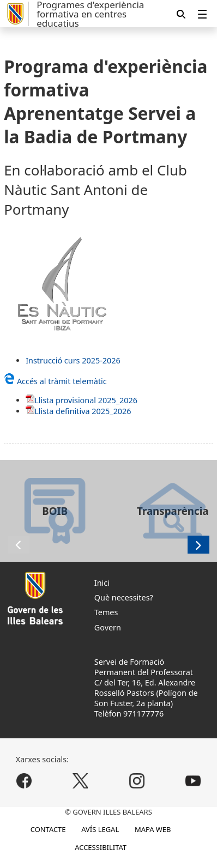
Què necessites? (124, 597)
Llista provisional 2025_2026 (86, 400)
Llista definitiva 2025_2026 (83, 411)
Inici (102, 583)
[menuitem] (202, 14)
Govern (108, 627)
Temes (106, 612)
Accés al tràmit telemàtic (55, 381)
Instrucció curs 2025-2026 (73, 360)
